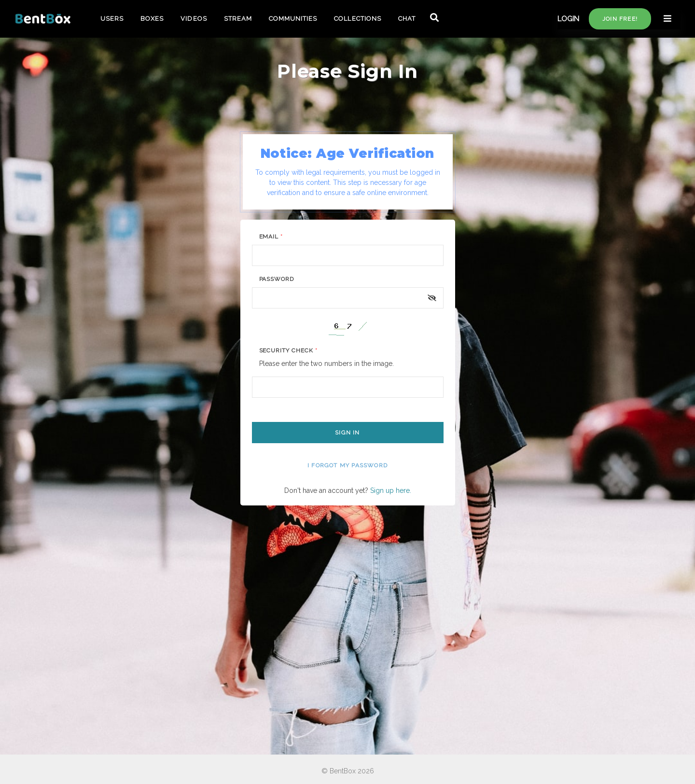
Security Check (288, 350)
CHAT (407, 19)
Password (277, 279)
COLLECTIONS (357, 19)
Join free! (620, 19)
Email (271, 237)
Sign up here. (391, 490)
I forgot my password (347, 465)
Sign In (347, 433)
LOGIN (568, 19)
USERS (112, 19)
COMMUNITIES (293, 19)
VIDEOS (194, 19)
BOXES (152, 19)
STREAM (238, 19)
